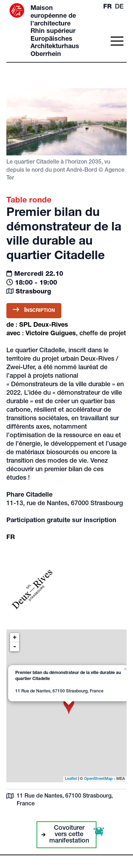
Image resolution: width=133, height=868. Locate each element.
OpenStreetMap (98, 779)
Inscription (34, 310)
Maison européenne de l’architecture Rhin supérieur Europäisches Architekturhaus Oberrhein (55, 32)
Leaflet (71, 779)
